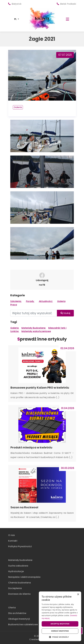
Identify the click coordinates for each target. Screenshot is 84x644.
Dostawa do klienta (19, 594)
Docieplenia (15, 588)
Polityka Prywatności (20, 546)
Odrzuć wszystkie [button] (60, 631)
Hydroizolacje (16, 571)
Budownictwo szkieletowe (23, 624)
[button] (60, 637)
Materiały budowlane (20, 560)
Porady (30, 301)
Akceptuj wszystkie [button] (60, 624)
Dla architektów (17, 613)
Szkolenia (16, 301)
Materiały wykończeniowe (36, 331)
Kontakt (13, 541)
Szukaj (65, 313)
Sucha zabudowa (18, 566)
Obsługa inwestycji (19, 619)
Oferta (12, 608)
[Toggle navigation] (67, 19)
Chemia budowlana (19, 583)
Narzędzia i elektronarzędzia (24, 577)
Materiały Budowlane (34, 328)
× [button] (78, 594)
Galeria (18, 107)
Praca (14, 305)
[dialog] (60, 616)
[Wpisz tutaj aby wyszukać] (34, 313)
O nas (12, 535)
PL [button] (16, 19)
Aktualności (46, 301)
